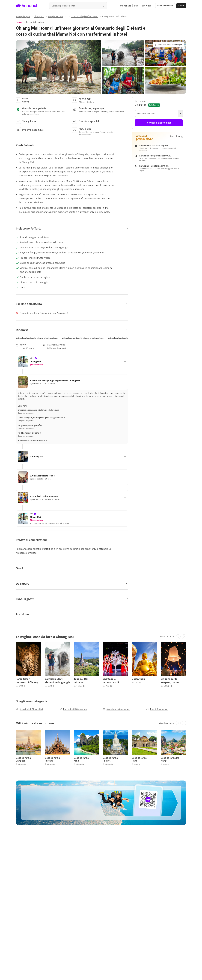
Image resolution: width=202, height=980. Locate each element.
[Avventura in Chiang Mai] (116, 709)
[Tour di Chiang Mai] (157, 709)
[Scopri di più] (176, 136)
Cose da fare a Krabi (81, 759)
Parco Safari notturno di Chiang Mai (27, 681)
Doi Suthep (138, 679)
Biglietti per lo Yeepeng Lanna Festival (170, 681)
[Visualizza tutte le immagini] (168, 45)
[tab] (37, 338)
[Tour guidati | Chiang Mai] (73, 709)
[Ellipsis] (67, 17)
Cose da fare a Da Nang (170, 759)
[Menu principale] (23, 16)
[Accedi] (181, 6)
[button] (165, 6)
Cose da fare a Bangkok (23, 759)
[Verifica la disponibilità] (159, 123)
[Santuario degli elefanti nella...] (85, 16)
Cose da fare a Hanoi (139, 759)
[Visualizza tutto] (166, 637)
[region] (72, 338)
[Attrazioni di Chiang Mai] (29, 709)
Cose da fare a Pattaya (52, 759)
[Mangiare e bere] (56, 16)
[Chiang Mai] (39, 16)
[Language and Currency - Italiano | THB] (129, 6)
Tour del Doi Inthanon (81, 681)
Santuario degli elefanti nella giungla (58, 681)
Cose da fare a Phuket (110, 759)
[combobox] (78, 6)
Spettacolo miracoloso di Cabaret (111, 681)
